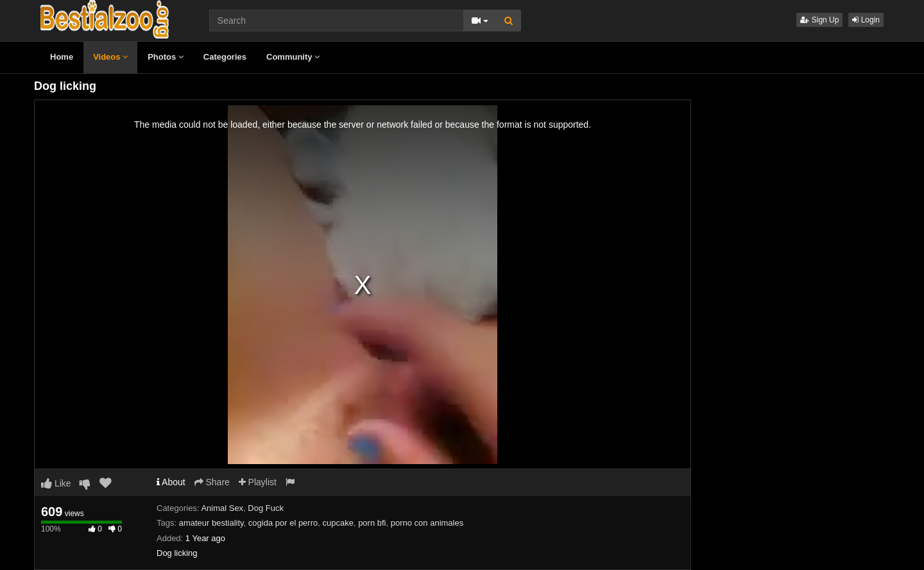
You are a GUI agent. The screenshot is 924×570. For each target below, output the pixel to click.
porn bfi (372, 523)
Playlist (258, 482)
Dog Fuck (266, 508)
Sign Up (819, 20)
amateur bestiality (211, 523)
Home (62, 57)
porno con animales (427, 523)
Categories (225, 57)
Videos (110, 57)
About (171, 482)
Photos (166, 57)
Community (293, 57)
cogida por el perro (283, 523)
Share (212, 482)
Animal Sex (222, 508)
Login (866, 20)
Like (56, 483)
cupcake (338, 523)
